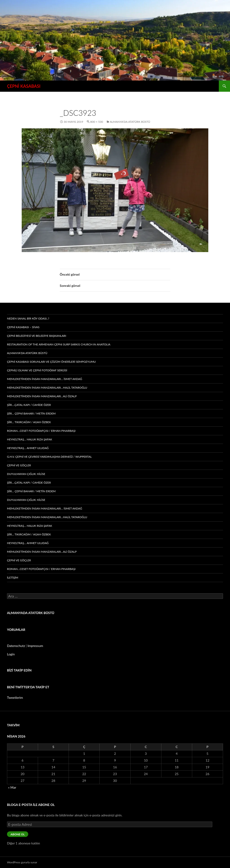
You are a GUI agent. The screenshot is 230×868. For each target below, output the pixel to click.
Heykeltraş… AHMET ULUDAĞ (28, 448)
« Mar (12, 787)
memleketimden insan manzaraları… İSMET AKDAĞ (45, 379)
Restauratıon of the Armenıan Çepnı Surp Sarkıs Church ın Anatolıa (59, 344)
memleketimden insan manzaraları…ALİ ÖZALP (42, 396)
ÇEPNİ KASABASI (24, 86)
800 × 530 (97, 122)
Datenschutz (16, 646)
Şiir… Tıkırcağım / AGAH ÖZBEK (29, 422)
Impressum (35, 646)
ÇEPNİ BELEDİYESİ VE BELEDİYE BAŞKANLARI (37, 336)
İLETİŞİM (13, 578)
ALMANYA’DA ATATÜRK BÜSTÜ (130, 122)
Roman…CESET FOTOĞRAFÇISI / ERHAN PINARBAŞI (41, 431)
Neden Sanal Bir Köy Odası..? (28, 318)
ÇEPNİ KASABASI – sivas (23, 327)
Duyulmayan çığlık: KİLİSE (26, 474)
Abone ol (18, 834)
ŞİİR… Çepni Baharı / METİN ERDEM (31, 413)
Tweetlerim (15, 698)
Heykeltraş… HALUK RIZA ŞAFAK (30, 439)
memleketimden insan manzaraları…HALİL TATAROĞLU (47, 388)
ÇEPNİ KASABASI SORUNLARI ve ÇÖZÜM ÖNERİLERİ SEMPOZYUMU (51, 362)
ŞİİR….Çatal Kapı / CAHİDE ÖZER (29, 405)
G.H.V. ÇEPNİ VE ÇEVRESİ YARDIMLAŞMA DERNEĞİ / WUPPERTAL (49, 457)
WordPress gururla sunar (22, 862)
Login (11, 654)
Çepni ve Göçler (19, 465)
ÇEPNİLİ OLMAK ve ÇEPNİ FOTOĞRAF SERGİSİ (37, 370)
